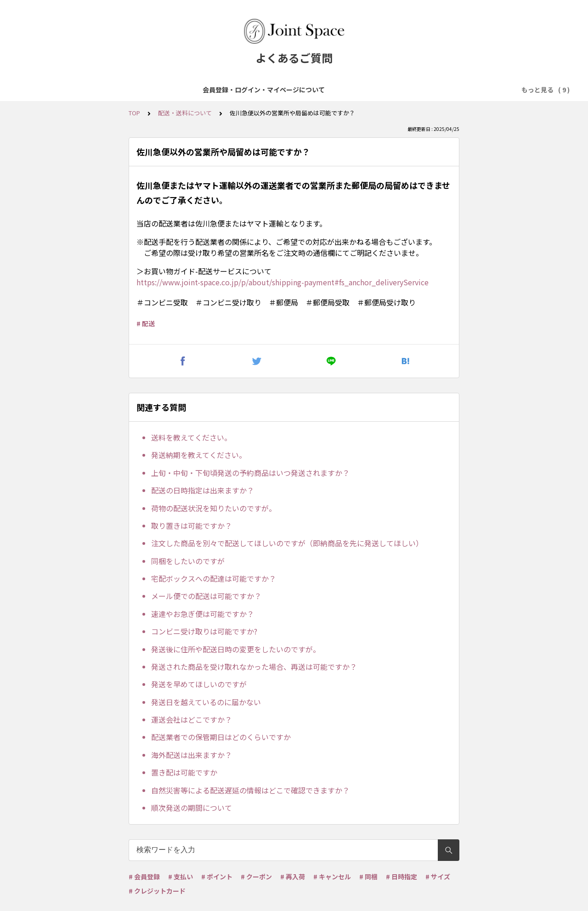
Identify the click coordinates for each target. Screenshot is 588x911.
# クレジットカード (157, 891)
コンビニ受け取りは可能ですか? (204, 631)
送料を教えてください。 (191, 437)
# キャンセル (332, 877)
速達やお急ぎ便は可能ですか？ (203, 614)
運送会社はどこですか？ (192, 719)
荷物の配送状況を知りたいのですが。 (214, 508)
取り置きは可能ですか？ (192, 526)
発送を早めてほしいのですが (199, 684)
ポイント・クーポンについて (450, 90)
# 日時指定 (401, 877)
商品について (190, 90)
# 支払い (181, 877)
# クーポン (256, 877)
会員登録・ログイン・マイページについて (96, 90)
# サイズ (438, 877)
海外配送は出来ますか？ (192, 755)
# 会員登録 (144, 877)
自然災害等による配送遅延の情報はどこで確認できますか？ (250, 790)
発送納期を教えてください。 (199, 455)
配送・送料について (367, 90)
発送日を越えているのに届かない (206, 702)
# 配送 (146, 323)
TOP (134, 113)
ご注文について (244, 90)
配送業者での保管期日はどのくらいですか (221, 737)
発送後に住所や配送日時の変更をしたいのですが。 (236, 649)
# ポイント (217, 877)
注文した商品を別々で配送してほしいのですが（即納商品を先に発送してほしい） (287, 543)
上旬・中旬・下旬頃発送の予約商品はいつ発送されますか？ (250, 473)
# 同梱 (368, 877)
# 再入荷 (293, 877)
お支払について (302, 90)
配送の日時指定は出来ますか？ (203, 490)
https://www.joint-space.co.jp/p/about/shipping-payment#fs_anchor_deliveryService (283, 282)
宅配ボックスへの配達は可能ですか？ (214, 578)
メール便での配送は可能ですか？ (206, 596)
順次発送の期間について (192, 808)
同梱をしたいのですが (188, 561)
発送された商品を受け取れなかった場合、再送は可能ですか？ (254, 667)
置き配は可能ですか (184, 772)
